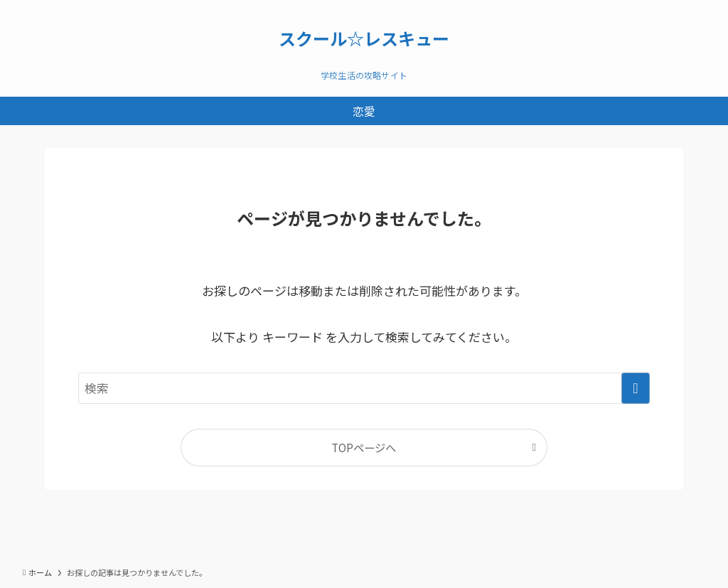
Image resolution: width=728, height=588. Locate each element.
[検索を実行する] (636, 388)
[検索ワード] (364, 388)
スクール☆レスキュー (364, 38)
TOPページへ (364, 447)
